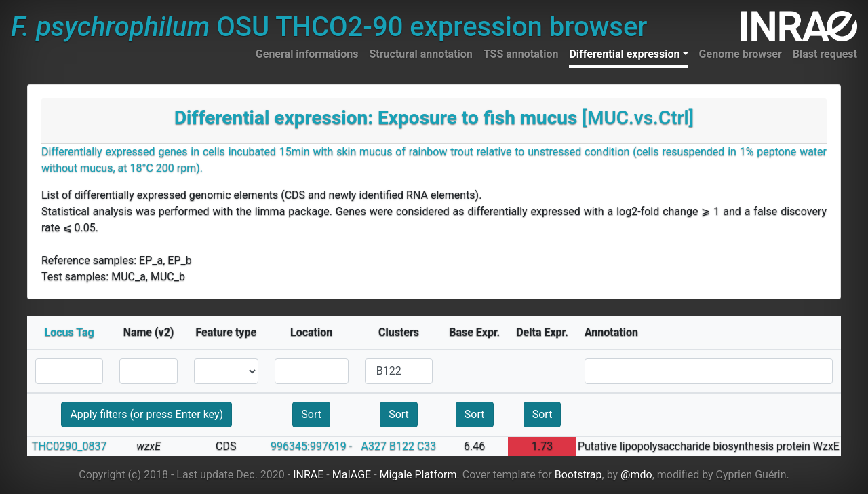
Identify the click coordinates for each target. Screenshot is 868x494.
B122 (402, 446)
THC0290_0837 (70, 446)
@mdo (636, 475)
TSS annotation (521, 54)
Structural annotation (420, 54)
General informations (307, 54)
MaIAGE (352, 475)
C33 (427, 446)
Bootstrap (578, 475)
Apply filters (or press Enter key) (146, 414)
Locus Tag (70, 332)
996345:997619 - (311, 446)
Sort (311, 414)
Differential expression (624, 54)
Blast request (825, 54)
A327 (374, 446)
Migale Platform (418, 475)
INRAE (308, 475)
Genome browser (741, 54)
